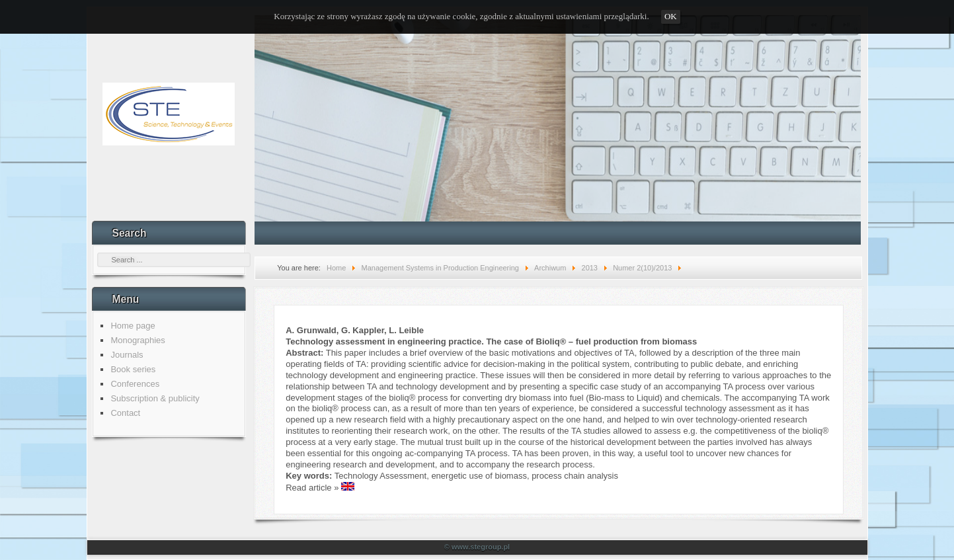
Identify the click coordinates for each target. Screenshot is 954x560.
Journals (127, 355)
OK (671, 16)
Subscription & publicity (155, 398)
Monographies (138, 340)
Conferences (135, 384)
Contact (125, 413)
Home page (133, 326)
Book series (133, 369)
